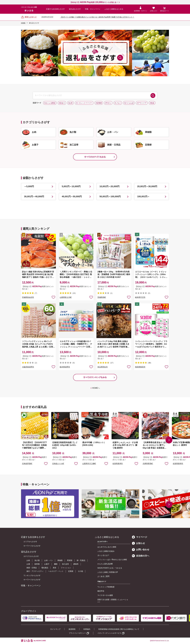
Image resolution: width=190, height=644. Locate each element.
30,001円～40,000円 (34, 197)
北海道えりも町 (58, 464)
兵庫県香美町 (148, 464)
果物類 (60, 560)
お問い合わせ (141, 550)
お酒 (28, 564)
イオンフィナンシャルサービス (109, 633)
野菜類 (70, 560)
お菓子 (47, 564)
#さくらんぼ (129, 103)
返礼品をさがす (75, 9)
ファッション (66, 568)
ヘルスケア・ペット (56, 571)
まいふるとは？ (103, 555)
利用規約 (87, 629)
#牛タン (108, 103)
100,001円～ (143, 197)
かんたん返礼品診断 (105, 564)
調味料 (76, 564)
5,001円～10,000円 (71, 186)
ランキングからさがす (32, 575)
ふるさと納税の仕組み (106, 551)
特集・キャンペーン (93, 9)
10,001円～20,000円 (109, 186)
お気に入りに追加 (46, 463)
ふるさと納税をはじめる (114, 9)
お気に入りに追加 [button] (53, 297)
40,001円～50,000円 (72, 197)
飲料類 (37, 564)
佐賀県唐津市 (118, 464)
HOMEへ (96, 388)
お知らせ (138, 543)
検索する (153, 96)
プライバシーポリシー (77, 633)
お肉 (28, 560)
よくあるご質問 (103, 576)
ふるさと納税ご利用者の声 (108, 572)
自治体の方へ (141, 556)
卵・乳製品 (81, 560)
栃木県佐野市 (65, 367)
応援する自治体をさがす (55, 9)
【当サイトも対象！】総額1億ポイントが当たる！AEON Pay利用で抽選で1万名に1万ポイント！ (97, 17)
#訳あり (62, 103)
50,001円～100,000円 (110, 197)
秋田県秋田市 (140, 367)
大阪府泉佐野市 (28, 367)
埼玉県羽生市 (103, 367)
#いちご (118, 103)
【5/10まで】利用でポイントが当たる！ (94, 2)
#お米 (71, 103)
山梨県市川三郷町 (89, 464)
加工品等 (65, 564)
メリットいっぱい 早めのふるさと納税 (112, 560)
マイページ (140, 537)
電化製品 (45, 568)
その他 (80, 571)
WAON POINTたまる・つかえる (110, 568)
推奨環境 (72, 629)
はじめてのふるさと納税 (107, 547)
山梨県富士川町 (66, 297)
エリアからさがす (30, 542)
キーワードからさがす (32, 546)
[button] (169, 440)
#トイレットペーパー (84, 103)
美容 (54, 568)
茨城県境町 (102, 297)
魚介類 (37, 560)
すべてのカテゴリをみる (95, 157)
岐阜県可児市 (140, 297)
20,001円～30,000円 (147, 186)
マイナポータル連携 (105, 595)
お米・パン (49, 560)
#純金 (152, 103)
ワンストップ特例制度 (106, 587)
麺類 (56, 564)
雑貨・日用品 (32, 568)
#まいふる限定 (50, 103)
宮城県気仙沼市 (28, 297)
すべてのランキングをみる (95, 377)
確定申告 (101, 591)
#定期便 (99, 103)
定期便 (71, 571)
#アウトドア (142, 103)
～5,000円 (29, 186)
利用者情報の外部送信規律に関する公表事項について (119, 629)
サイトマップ (55, 629)
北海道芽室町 (27, 464)
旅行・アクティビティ (35, 571)
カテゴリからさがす (31, 556)
